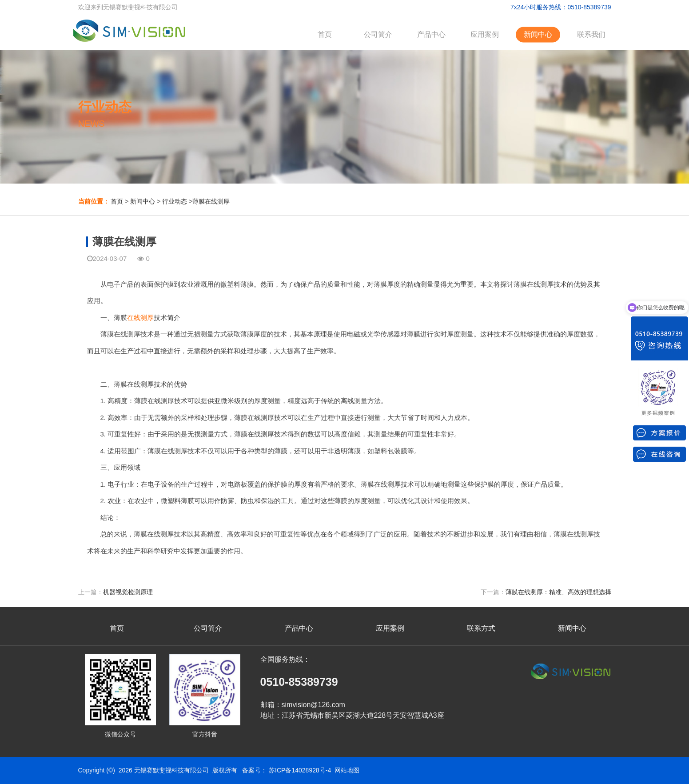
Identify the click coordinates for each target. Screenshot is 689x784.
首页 (325, 34)
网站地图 (347, 770)
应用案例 (485, 34)
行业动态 (175, 201)
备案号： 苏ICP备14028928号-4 (287, 770)
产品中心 (431, 34)
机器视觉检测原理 (128, 592)
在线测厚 (140, 318)
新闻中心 (538, 34)
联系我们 (591, 34)
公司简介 (378, 34)
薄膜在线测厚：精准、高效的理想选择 (558, 592)
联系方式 (481, 628)
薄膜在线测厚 (211, 201)
